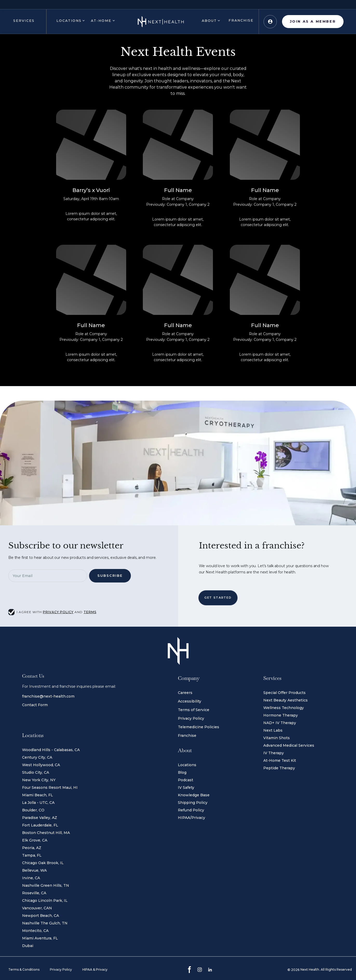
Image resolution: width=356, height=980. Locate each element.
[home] (161, 22)
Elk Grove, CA (35, 840)
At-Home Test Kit (280, 760)
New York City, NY (39, 780)
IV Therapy (274, 753)
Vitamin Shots (277, 738)
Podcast (186, 780)
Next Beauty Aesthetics (286, 700)
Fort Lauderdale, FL (40, 825)
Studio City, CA (36, 772)
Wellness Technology (284, 708)
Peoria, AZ (32, 848)
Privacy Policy (191, 718)
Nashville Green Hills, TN (46, 885)
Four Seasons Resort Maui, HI (50, 787)
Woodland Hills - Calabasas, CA (51, 750)
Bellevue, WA (34, 870)
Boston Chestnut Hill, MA (46, 833)
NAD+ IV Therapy (280, 723)
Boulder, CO (33, 810)
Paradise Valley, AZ (40, 818)
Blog (182, 772)
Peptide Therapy (279, 768)
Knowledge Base (194, 795)
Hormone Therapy (281, 715)
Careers (185, 693)
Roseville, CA (34, 893)
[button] (23, 22)
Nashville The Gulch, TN (45, 923)
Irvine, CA (31, 878)
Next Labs (273, 730)
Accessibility (190, 701)
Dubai (28, 946)
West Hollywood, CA (41, 765)
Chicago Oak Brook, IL (43, 863)
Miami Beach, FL (38, 795)
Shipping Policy (193, 803)
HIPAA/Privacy (192, 818)
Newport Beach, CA (41, 916)
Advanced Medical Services (289, 745)
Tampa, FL (32, 855)
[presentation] (52, 597)
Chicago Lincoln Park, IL (45, 900)
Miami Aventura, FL (40, 938)
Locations (187, 765)
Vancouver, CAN (37, 908)
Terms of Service (194, 710)
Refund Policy (191, 810)
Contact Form (35, 705)
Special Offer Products (284, 693)
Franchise (187, 736)
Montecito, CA (35, 931)
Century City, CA (37, 757)
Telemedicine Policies (199, 727)
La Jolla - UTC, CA (38, 803)
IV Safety (186, 787)
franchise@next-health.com (48, 696)
